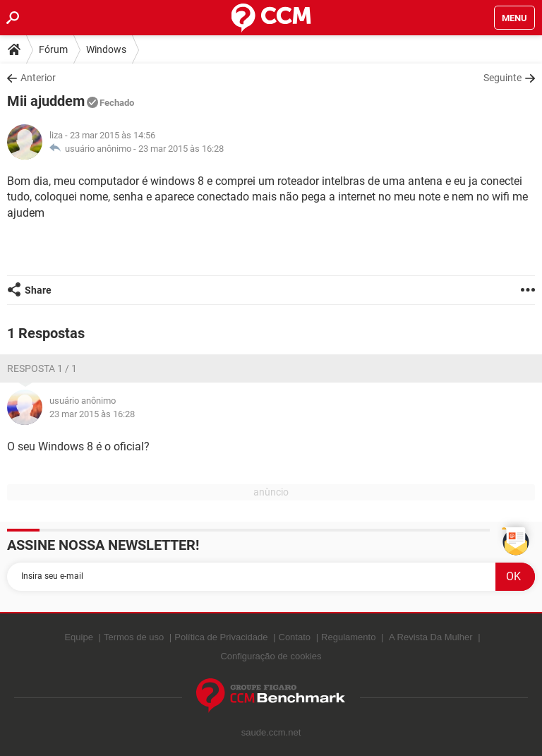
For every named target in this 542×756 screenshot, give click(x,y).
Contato (295, 637)
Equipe (78, 637)
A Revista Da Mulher (431, 637)
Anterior (38, 78)
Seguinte (502, 78)
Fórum (53, 49)
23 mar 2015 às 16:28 (181, 149)
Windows (106, 49)
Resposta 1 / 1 (42, 368)
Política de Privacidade (221, 637)
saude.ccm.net (271, 732)
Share (38, 290)
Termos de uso (134, 637)
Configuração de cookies (271, 656)
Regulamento (348, 637)
